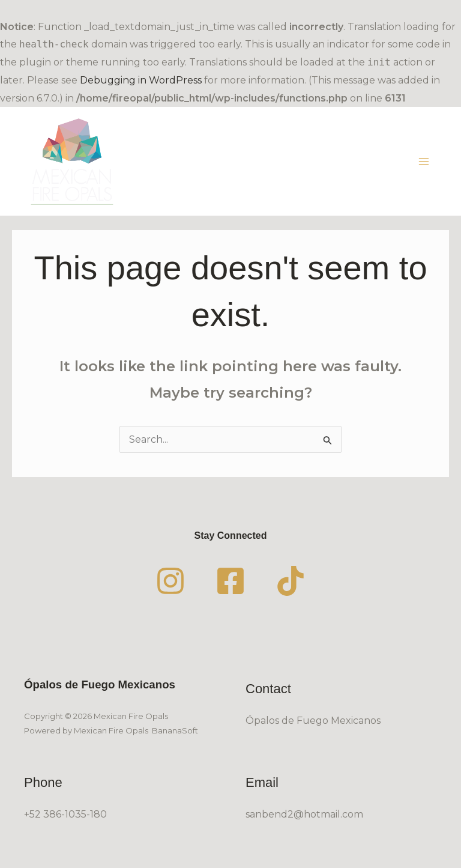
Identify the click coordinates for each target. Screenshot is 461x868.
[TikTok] (291, 581)
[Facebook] (230, 581)
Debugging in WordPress (141, 80)
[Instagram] (170, 581)
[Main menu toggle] (424, 162)
